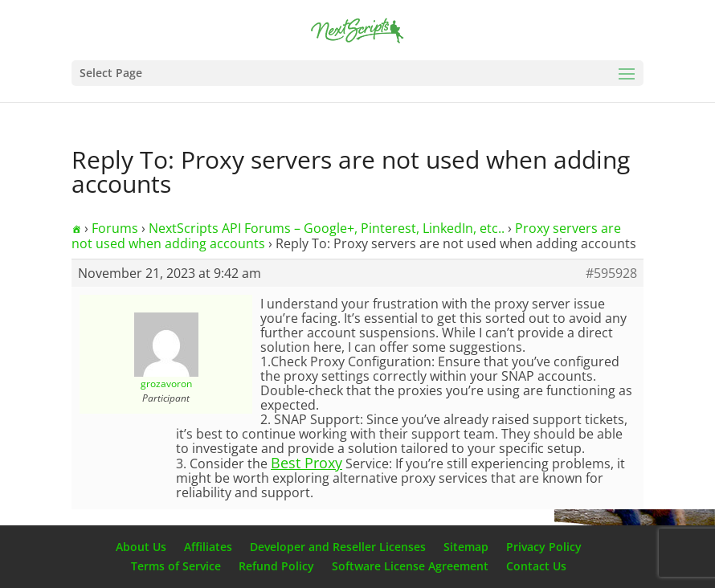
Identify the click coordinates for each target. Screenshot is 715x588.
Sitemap (466, 547)
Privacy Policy (544, 547)
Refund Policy (276, 566)
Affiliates (208, 547)
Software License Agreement (410, 566)
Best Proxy (306, 463)
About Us (141, 547)
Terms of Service (176, 566)
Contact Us (536, 566)
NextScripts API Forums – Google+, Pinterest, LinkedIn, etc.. (327, 228)
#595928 (611, 273)
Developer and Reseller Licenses (338, 547)
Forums (115, 228)
